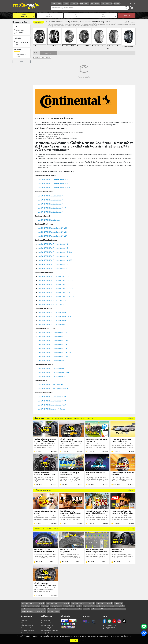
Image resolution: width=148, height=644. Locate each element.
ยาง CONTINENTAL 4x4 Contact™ (51, 385)
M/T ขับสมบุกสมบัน (40, 609)
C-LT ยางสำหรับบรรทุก (54, 609)
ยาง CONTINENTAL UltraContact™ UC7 (53, 321)
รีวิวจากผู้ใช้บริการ (46, 633)
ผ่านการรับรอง (86, 616)
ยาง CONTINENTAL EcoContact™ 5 (51, 200)
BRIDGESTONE (59, 418)
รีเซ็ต (22, 62)
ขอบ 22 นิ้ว (100, 603)
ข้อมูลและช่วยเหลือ (26, 616)
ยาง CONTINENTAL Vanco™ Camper (52, 409)
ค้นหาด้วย (24, 15)
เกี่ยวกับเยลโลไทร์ (46, 620)
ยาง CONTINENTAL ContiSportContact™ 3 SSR (56, 280)
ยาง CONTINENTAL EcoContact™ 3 (51, 196)
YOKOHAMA (69, 418)
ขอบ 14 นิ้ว (33, 603)
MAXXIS (83, 418)
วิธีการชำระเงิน (65, 616)
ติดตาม (105, 616)
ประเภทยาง (74, 4)
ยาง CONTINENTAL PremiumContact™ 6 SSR (55, 260)
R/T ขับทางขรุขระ (67, 609)
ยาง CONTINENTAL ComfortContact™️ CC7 (54, 188)
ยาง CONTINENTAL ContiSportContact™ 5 (54, 284)
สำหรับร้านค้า (24, 620)
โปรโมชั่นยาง (95, 4)
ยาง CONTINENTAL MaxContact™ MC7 (53, 236)
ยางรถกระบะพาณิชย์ (34, 606)
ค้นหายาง (127, 15)
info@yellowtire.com (109, 625)
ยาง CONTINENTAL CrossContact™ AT (52, 333)
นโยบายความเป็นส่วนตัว (48, 625)
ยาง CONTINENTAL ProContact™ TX (52, 377)
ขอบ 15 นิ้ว (41, 603)
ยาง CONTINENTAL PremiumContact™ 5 (53, 248)
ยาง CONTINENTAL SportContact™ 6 (52, 300)
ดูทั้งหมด (131, 418)
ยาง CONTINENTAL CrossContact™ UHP (53, 357)
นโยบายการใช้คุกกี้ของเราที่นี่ (122, 636)
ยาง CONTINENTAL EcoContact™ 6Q (52, 208)
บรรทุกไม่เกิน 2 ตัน (40, 612)
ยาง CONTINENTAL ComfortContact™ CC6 (54, 184)
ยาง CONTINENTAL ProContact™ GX (52, 369)
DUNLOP (76, 418)
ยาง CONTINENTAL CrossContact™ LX (52, 345)
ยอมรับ (74, 641)
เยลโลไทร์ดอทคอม (47, 616)
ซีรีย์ (76, 14)
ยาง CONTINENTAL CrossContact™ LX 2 (53, 349)
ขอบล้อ (103, 14)
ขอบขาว (111, 609)
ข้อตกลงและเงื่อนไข (46, 623)
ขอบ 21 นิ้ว (91, 603)
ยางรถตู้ (24, 606)
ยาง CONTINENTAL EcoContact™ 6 (51, 204)
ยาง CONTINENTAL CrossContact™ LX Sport (55, 353)
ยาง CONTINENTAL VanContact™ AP (52, 405)
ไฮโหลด (94, 609)
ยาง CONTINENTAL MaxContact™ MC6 (53, 232)
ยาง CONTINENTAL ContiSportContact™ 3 (54, 276)
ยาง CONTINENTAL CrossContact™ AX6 (53, 341)
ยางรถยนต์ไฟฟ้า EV (69, 606)
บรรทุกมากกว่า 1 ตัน (27, 612)
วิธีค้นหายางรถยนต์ (26, 623)
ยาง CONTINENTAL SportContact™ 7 (52, 304)
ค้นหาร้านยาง (84, 4)
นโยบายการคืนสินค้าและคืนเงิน (49, 630)
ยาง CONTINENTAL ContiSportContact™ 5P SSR (56, 296)
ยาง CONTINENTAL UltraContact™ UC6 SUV (55, 316)
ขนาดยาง (49, 14)
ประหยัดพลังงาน (101, 606)
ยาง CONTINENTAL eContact (49, 220)
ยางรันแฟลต (78, 609)
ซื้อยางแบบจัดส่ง (25, 633)
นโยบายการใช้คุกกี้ (46, 628)
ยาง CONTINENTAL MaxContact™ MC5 (53, 228)
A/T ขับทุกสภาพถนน (27, 609)
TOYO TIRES (91, 418)
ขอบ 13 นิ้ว (25, 603)
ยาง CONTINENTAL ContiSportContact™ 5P (54, 292)
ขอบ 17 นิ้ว (58, 603)
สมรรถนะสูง (111, 606)
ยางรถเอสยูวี (45, 606)
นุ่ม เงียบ (79, 606)
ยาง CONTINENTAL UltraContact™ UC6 (53, 312)
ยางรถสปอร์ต (118, 603)
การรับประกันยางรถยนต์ (27, 630)
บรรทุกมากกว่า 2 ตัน (53, 612)
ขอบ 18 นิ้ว (66, 603)
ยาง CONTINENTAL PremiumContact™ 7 (53, 264)
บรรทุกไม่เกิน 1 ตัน (120, 609)
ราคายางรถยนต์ (56, 4)
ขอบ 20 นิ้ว (83, 603)
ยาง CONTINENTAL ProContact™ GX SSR (54, 373)
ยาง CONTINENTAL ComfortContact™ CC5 (54, 180)
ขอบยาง (66, 4)
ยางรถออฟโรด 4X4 (56, 606)
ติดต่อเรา (117, 4)
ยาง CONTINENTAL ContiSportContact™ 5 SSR (56, 288)
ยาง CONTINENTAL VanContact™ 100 (52, 397)
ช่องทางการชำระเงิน (26, 628)
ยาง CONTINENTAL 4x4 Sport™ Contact (53, 389)
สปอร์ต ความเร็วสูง (89, 606)
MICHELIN (50, 418)
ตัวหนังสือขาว (102, 609)
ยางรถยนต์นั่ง (109, 603)
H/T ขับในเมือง (120, 606)
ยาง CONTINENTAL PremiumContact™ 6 (53, 256)
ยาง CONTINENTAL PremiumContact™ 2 (53, 244)
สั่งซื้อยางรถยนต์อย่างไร (27, 625)
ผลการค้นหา (38, 22)
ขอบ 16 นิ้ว (50, 603)
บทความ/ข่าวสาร (107, 4)
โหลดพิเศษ (86, 609)
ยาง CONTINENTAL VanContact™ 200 (52, 401)
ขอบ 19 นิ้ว (75, 603)
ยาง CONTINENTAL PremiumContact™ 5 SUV (55, 252)
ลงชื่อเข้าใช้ (132, 4)
